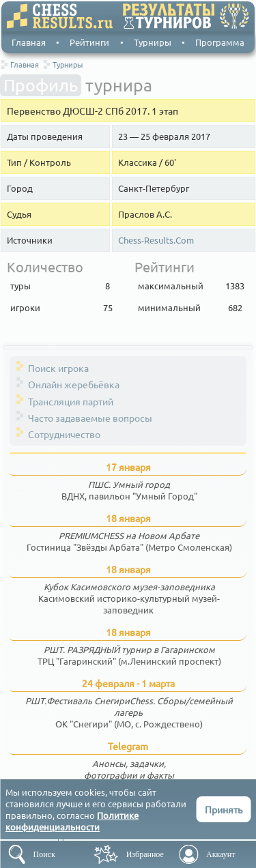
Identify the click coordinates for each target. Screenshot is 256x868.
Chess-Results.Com (156, 240)
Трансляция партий (71, 401)
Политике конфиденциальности (72, 821)
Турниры (153, 42)
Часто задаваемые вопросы (90, 418)
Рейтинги (89, 42)
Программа (220, 42)
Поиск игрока (58, 368)
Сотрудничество (64, 434)
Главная (29, 42)
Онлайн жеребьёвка (74, 384)
